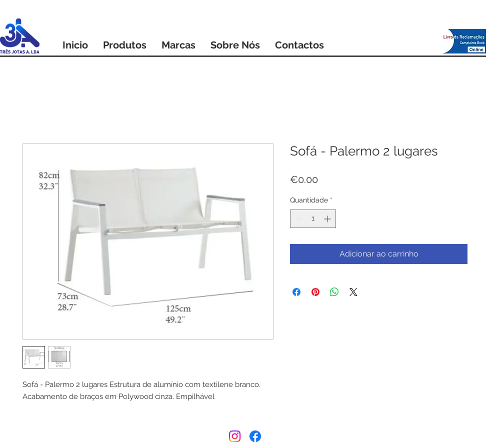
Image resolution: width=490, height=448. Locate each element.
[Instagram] (235, 436)
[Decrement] (298, 219)
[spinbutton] (313, 219)
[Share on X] (353, 292)
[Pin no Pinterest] (315, 292)
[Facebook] (255, 436)
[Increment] (328, 219)
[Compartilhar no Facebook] (296, 292)
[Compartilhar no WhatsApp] (334, 292)
